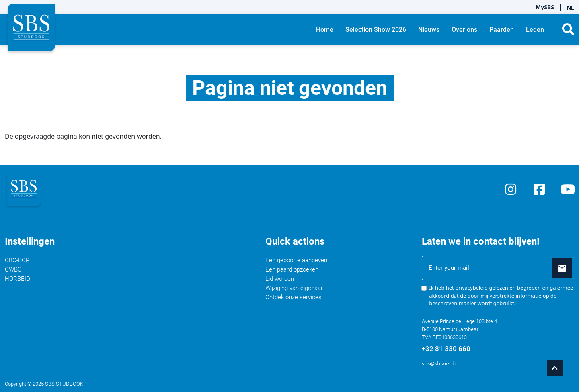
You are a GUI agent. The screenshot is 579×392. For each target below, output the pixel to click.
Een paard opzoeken (292, 269)
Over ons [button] (464, 30)
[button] (568, 29)
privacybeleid (471, 288)
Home (325, 30)
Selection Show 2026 (376, 30)
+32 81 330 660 (446, 349)
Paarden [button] (502, 30)
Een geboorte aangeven (296, 260)
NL (571, 8)
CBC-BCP (17, 260)
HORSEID (17, 279)
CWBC (13, 269)
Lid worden (280, 279)
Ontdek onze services (294, 297)
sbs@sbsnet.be (440, 363)
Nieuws (429, 30)
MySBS (545, 7)
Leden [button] (535, 30)
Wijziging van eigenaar (294, 288)
